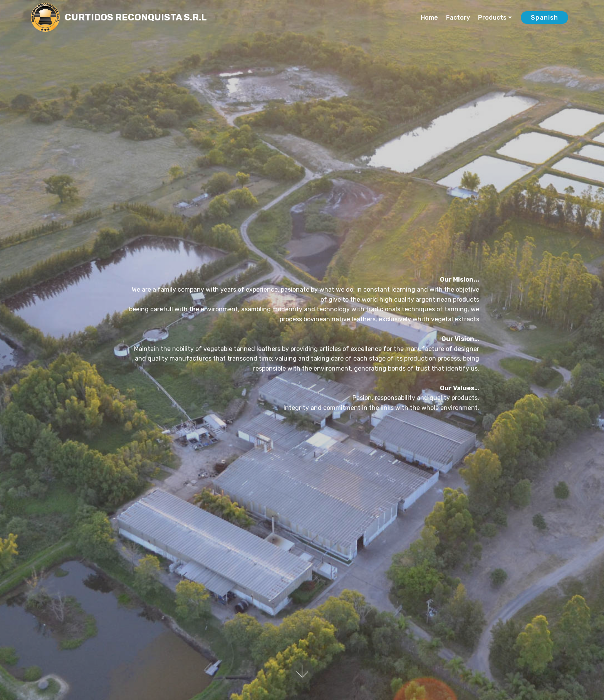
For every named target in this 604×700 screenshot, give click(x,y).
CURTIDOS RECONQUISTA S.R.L (136, 18)
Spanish (544, 18)
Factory (458, 18)
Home (429, 18)
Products (492, 18)
